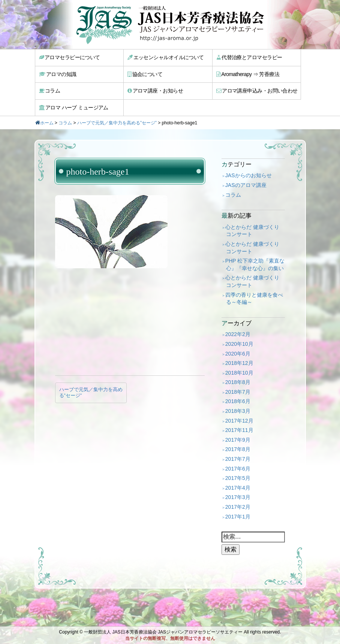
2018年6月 (238, 401)
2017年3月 (238, 497)
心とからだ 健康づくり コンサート (252, 231)
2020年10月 (239, 344)
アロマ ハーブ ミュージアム (74, 108)
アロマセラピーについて (70, 57)
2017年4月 (238, 488)
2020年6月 (238, 354)
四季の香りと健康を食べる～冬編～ (254, 299)
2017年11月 (239, 430)
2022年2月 (238, 334)
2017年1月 (238, 517)
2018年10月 (239, 373)
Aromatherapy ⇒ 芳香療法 (248, 74)
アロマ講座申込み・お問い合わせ (257, 91)
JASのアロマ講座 (246, 185)
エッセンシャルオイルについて (166, 57)
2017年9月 (238, 440)
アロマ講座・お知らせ (155, 91)
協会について (145, 74)
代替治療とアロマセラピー (249, 57)
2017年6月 (238, 469)
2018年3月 (238, 411)
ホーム (47, 123)
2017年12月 (239, 421)
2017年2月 (238, 507)
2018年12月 (239, 363)
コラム (50, 91)
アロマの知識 (58, 74)
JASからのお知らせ (249, 175)
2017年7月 (238, 459)
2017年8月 (238, 449)
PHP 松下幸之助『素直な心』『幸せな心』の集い (255, 264)
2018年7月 (238, 392)
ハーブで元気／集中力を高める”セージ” (117, 123)
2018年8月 (238, 382)
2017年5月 (238, 478)
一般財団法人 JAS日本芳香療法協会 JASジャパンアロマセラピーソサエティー (163, 632)
